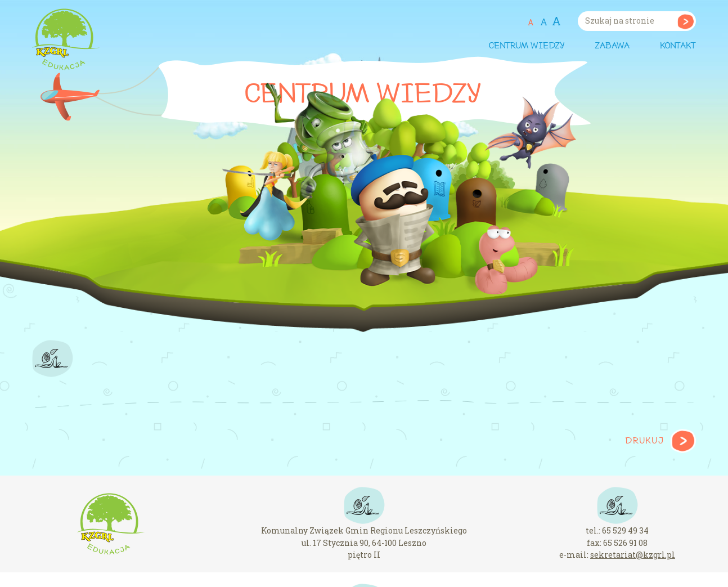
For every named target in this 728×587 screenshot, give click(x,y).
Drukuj (644, 441)
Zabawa (612, 46)
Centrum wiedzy (526, 46)
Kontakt (678, 46)
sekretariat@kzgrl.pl (633, 555)
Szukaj (686, 21)
